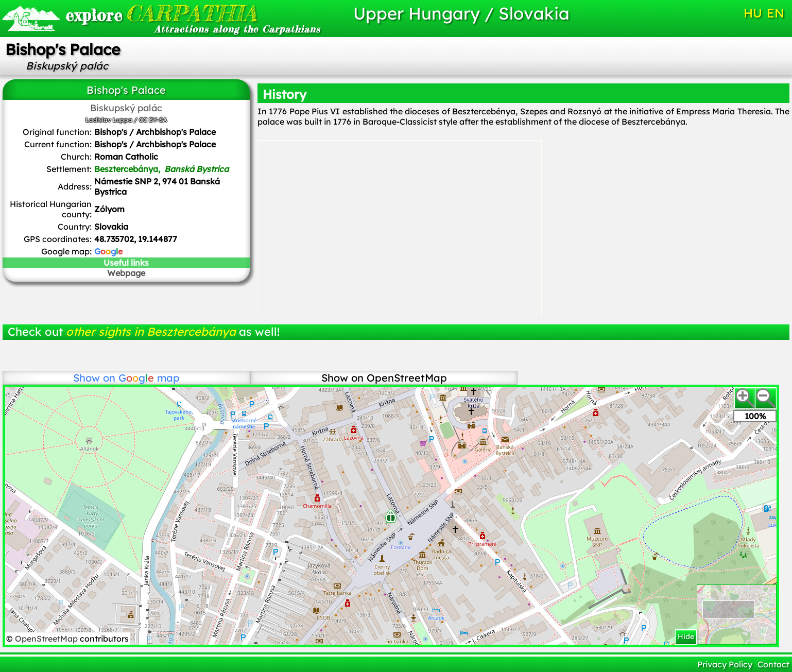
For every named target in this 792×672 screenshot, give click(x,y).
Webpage (126, 273)
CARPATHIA (161, 13)
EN (776, 13)
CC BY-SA (153, 120)
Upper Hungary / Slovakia (461, 13)
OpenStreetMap (47, 639)
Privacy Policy (725, 664)
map (149, 378)
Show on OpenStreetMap (384, 378)
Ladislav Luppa (109, 120)
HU (753, 13)
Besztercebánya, (161, 169)
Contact (773, 664)
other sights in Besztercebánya (151, 332)
